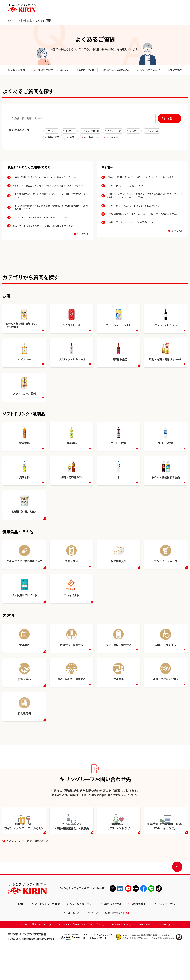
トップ (11, 21)
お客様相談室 (25, 21)
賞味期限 (134, 131)
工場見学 (70, 131)
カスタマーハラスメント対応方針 (27, 876)
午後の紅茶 (53, 137)
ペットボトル (91, 137)
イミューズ (153, 131)
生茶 (72, 137)
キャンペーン (114, 131)
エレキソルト (113, 137)
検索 (169, 119)
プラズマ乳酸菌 (91, 131)
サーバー (52, 131)
